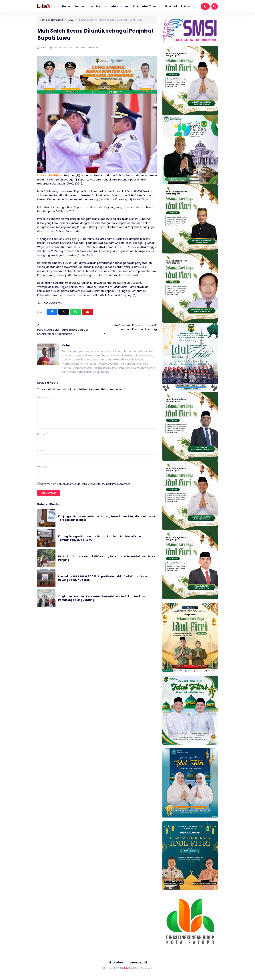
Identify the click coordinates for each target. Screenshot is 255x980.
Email (42, 451)
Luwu (82, 48)
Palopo (79, 6)
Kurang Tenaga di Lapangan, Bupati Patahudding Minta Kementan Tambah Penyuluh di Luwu (103, 538)
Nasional (171, 6)
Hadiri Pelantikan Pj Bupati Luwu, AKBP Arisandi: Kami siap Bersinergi (134, 327)
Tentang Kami (137, 963)
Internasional (120, 6)
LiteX (127, 968)
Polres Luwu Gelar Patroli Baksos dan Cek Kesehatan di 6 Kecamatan (63, 332)
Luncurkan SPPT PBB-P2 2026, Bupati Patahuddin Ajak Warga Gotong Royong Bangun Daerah (104, 578)
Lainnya (186, 6)
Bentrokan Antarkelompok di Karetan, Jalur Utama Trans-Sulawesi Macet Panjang (107, 558)
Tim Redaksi (116, 963)
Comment (45, 397)
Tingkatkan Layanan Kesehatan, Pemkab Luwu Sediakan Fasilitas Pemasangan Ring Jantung (102, 598)
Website (42, 467)
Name (42, 434)
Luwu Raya (95, 6)
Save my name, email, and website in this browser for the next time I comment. (85, 484)
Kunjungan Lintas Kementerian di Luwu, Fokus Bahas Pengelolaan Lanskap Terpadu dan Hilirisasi (107, 518)
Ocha (43, 48)
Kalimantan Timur (145, 6)
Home (66, 6)
